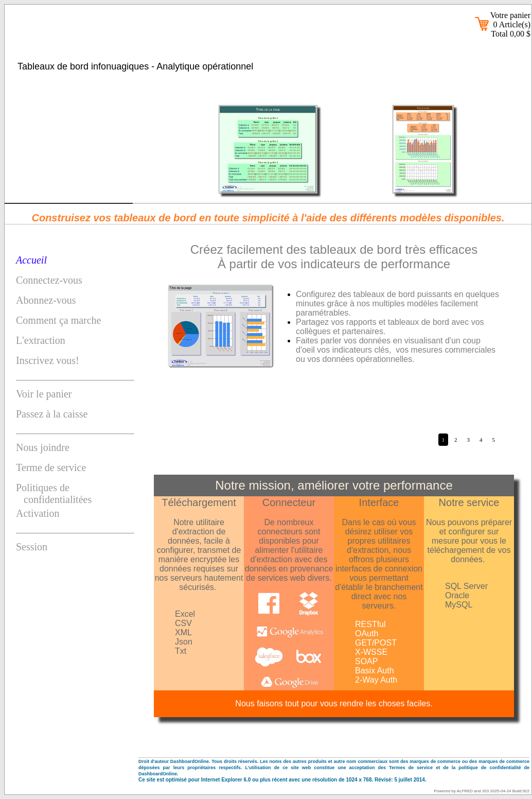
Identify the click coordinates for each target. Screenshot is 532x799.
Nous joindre (43, 447)
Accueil (31, 260)
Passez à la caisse (52, 414)
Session (32, 547)
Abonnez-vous (46, 300)
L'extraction (41, 340)
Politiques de (75, 494)
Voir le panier (44, 394)
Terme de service (51, 467)
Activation (38, 513)
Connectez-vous (49, 280)
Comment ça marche (59, 320)
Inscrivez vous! (48, 360)
